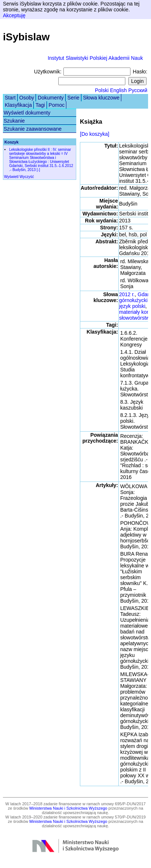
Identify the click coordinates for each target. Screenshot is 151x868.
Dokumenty (51, 98)
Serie (73, 98)
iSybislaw (26, 37)
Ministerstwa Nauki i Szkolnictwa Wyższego (68, 808)
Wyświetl (11, 177)
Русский (138, 90)
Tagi (40, 105)
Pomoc (57, 105)
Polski (102, 90)
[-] (38, 170)
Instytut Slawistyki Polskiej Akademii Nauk (95, 58)
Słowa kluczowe (102, 98)
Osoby (27, 98)
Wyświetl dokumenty (27, 113)
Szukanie (14, 121)
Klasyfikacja (18, 105)
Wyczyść (27, 177)
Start (10, 98)
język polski (132, 306)
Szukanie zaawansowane (33, 129)
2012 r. (127, 294)
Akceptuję (14, 15)
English (118, 90)
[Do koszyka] (95, 134)
